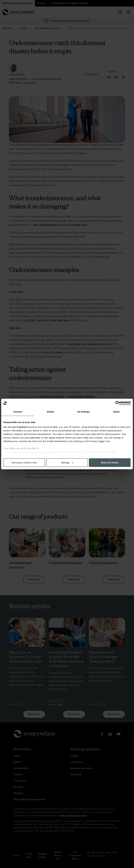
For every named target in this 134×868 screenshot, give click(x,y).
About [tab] (116, 412)
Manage (67, 463)
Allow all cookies (110, 463)
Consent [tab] (18, 412)
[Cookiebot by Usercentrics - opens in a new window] (118, 403)
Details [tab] (51, 412)
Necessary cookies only (24, 463)
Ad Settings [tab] (83, 412)
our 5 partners (20, 427)
